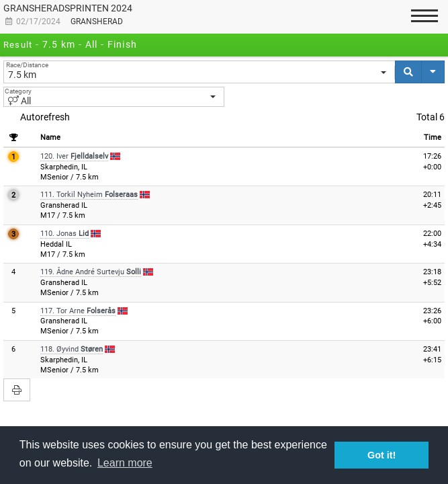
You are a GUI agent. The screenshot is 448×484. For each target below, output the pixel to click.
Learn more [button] (125, 463)
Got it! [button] (382, 455)
